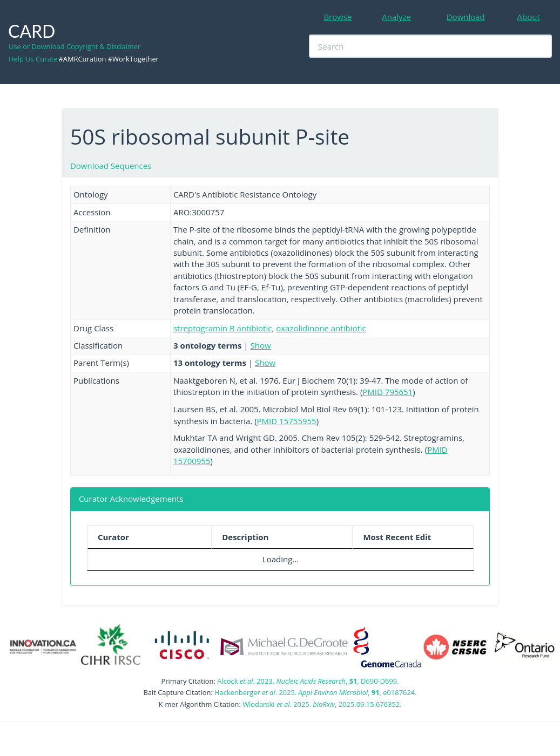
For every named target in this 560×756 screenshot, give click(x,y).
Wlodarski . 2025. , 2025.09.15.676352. (322, 704)
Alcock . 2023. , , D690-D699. (308, 681)
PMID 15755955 (287, 421)
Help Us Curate (33, 59)
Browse (338, 17)
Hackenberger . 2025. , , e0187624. (315, 692)
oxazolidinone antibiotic (321, 328)
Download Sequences (111, 166)
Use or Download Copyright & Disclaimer (75, 46)
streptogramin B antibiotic (223, 328)
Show (261, 345)
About (529, 17)
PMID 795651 (387, 392)
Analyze (396, 17)
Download (466, 17)
